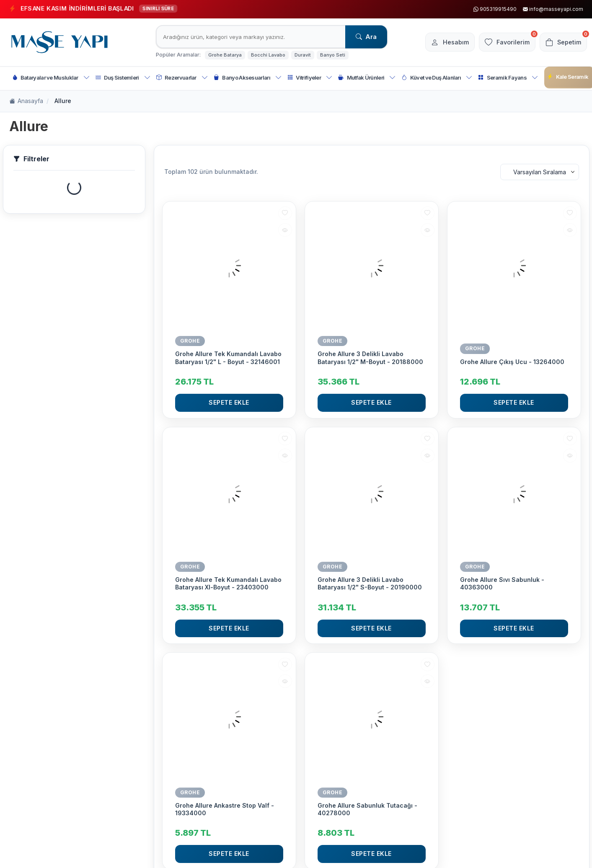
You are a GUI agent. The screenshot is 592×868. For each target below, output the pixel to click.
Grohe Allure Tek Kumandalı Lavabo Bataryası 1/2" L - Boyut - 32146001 (228, 358)
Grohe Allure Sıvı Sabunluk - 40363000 (502, 583)
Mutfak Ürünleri (367, 78)
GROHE (190, 341)
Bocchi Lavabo (268, 55)
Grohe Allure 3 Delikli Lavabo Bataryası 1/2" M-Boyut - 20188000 (370, 358)
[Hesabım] (442, 42)
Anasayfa (26, 101)
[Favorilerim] (503, 42)
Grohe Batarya (225, 55)
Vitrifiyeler (310, 78)
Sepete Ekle (229, 402)
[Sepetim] (562, 42)
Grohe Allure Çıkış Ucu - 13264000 (512, 362)
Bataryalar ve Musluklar (51, 78)
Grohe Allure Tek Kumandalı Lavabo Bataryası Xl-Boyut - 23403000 (228, 583)
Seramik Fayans (508, 78)
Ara (366, 37)
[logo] (59, 42)
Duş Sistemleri (123, 78)
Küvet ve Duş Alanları (437, 78)
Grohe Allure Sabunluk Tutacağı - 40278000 (367, 809)
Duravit (303, 55)
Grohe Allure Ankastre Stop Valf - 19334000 (225, 809)
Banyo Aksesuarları (248, 78)
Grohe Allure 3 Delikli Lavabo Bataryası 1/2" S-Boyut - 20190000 (370, 583)
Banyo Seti (333, 55)
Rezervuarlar (182, 78)
